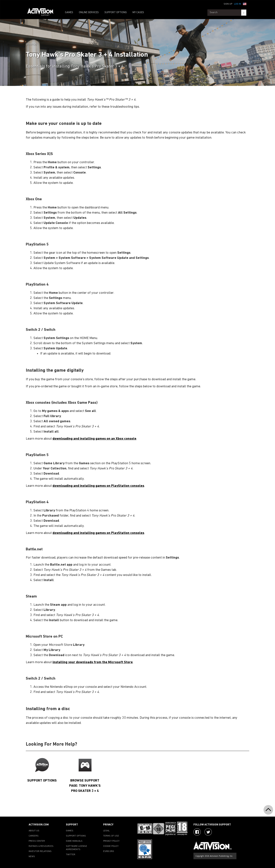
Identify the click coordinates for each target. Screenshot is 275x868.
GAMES (69, 13)
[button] (245, 4)
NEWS (32, 857)
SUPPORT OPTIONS (116, 13)
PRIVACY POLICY (111, 841)
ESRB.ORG (109, 851)
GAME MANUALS (74, 841)
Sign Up (228, 4)
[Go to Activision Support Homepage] (42, 13)
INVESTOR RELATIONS (40, 851)
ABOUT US (34, 831)
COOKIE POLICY (111, 846)
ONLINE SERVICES (89, 13)
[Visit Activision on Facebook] (197, 832)
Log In (238, 4)
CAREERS (34, 836)
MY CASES (138, 13)
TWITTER (71, 855)
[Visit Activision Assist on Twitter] (208, 832)
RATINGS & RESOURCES (41, 846)
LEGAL (106, 831)
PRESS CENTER (37, 841)
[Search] (244, 13)
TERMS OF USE (111, 836)
